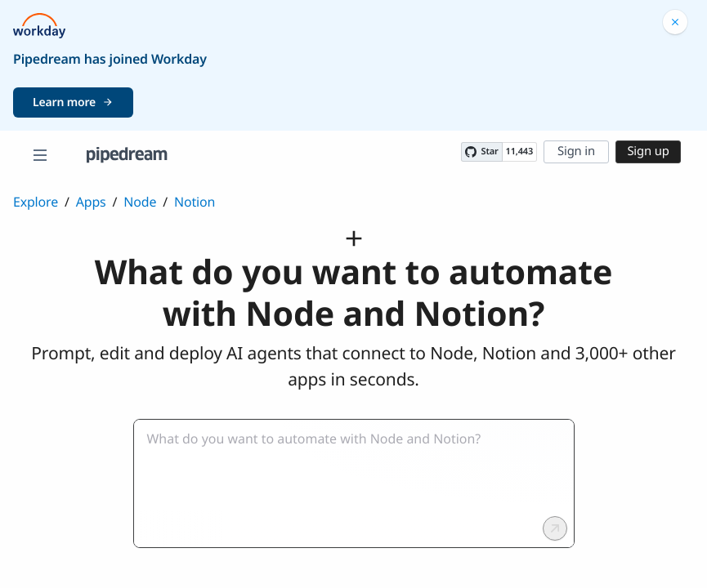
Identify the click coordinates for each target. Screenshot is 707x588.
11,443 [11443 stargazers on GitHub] (519, 151)
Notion (195, 202)
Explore (36, 202)
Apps (91, 202)
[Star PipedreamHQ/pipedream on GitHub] (481, 152)
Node (140, 202)
